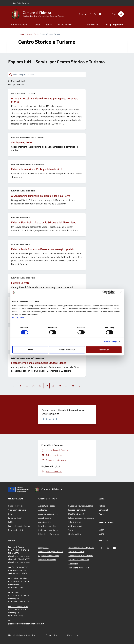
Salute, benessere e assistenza (81, 518)
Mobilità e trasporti (76, 514)
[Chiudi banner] (121, 292)
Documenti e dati (15, 530)
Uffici (10, 514)
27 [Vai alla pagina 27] (40, 386)
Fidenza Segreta (20, 283)
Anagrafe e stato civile (48, 514)
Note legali (73, 564)
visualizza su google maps (19, 556)
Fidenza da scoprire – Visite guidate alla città (37, 169)
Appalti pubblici (45, 518)
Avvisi (101, 514)
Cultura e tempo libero (48, 530)
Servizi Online (92, 25)
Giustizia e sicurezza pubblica (81, 506)
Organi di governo (16, 506)
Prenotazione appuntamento (51, 552)
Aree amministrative (17, 510)
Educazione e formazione (49, 534)
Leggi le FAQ (44, 548)
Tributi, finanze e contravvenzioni (75, 524)
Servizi (49, 25)
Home (22, 34)
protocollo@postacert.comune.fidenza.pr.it (26, 624)
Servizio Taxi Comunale (18, 607)
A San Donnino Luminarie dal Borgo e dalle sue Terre (41, 196)
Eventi (102, 534)
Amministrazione (19, 25)
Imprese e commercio (77, 510)
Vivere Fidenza (65, 25)
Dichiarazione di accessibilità (81, 556)
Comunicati (104, 510)
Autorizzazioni (44, 522)
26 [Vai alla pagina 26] (33, 386)
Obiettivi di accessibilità (79, 560)
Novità (37, 25)
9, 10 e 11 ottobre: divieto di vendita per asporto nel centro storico (45, 100)
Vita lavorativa (74, 534)
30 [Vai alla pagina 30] (60, 386)
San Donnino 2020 (22, 143)
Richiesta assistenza (47, 560)
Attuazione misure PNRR (79, 568)
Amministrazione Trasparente (81, 548)
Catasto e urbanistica (47, 526)
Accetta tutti (104, 350)
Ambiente (43, 510)
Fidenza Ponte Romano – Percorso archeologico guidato (43, 249)
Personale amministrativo (19, 526)
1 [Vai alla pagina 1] (20, 386)
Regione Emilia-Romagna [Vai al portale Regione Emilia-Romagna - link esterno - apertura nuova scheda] (20, 3)
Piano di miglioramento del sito (21, 635)
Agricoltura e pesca (47, 506)
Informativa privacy (77, 552)
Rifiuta (30, 350)
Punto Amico (14, 592)
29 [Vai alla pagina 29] (53, 386)
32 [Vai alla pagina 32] (73, 386)
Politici (11, 522)
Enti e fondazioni (15, 518)
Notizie (102, 506)
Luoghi (102, 530)
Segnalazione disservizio (49, 556)
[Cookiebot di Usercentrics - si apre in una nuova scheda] (104, 292)
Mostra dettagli (111, 342)
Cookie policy (18, 318)
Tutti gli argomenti (114, 25)
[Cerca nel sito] (121, 14)
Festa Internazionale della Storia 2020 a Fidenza (39, 363)
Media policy (73, 635)
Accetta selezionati (67, 350)
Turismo (72, 530)
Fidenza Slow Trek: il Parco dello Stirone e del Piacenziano (44, 222)
